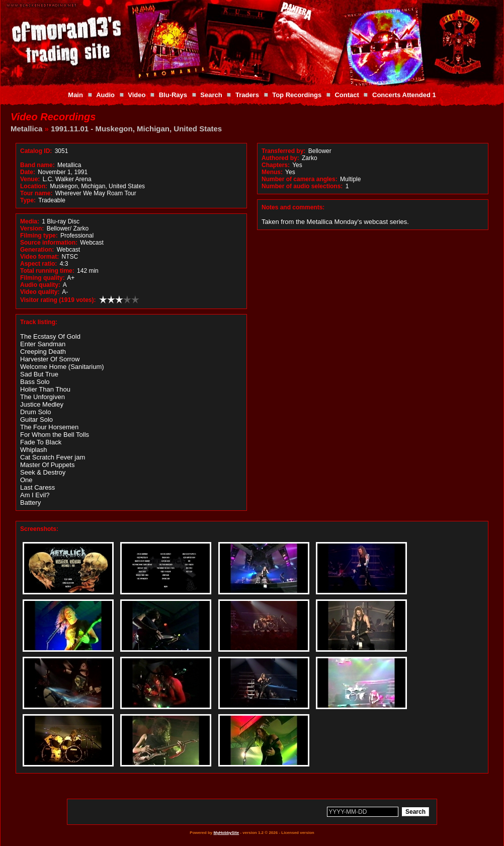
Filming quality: (43, 278)
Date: (28, 172)
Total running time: (47, 271)
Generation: (37, 250)
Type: (28, 200)
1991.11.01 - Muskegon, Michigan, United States (136, 129)
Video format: (39, 257)
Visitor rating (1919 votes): (58, 300)
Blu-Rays (173, 95)
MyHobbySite (226, 833)
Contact (347, 95)
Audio (105, 95)
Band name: (37, 165)
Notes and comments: (293, 207)
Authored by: (280, 158)
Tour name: (36, 193)
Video (137, 95)
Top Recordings (297, 95)
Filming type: (39, 236)
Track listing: (39, 322)
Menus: (272, 172)
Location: (34, 186)
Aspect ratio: (38, 264)
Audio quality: (40, 285)
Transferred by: (283, 151)
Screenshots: (39, 529)
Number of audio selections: (302, 186)
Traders (247, 95)
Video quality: (40, 292)
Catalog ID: (36, 151)
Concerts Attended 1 (404, 95)
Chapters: (276, 165)
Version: (32, 228)
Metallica (26, 129)
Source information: (49, 243)
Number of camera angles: (300, 179)
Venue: (30, 179)
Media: (30, 221)
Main (75, 95)
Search (211, 95)
